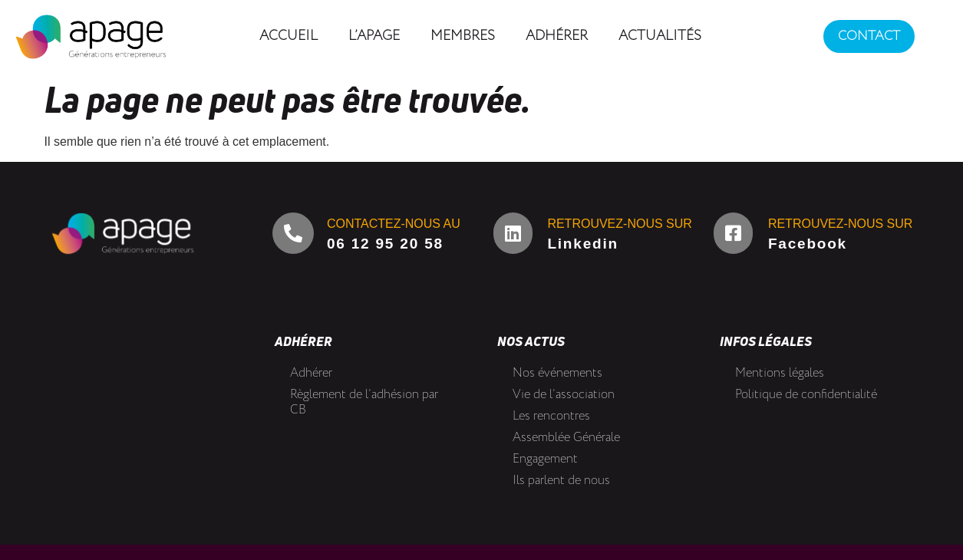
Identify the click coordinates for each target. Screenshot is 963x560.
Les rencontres (551, 416)
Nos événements (557, 373)
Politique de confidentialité (806, 395)
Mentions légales (780, 373)
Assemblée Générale (566, 438)
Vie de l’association (564, 395)
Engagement (545, 459)
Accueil (289, 36)
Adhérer (557, 36)
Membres (463, 36)
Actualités (660, 36)
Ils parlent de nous (561, 481)
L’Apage (374, 36)
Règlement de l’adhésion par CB (364, 402)
